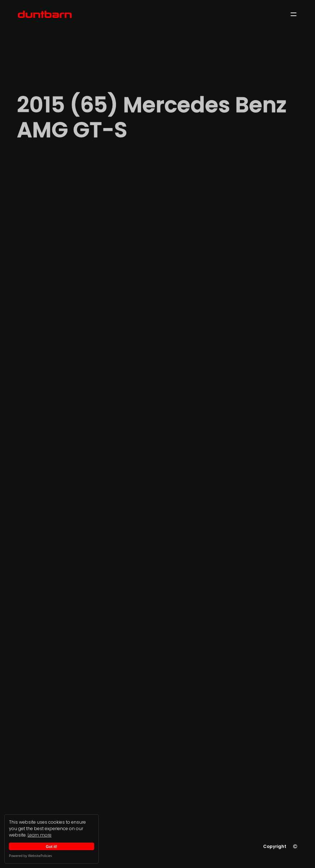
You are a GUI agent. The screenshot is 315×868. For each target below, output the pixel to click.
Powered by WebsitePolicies (30, 856)
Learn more (40, 835)
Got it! (52, 847)
